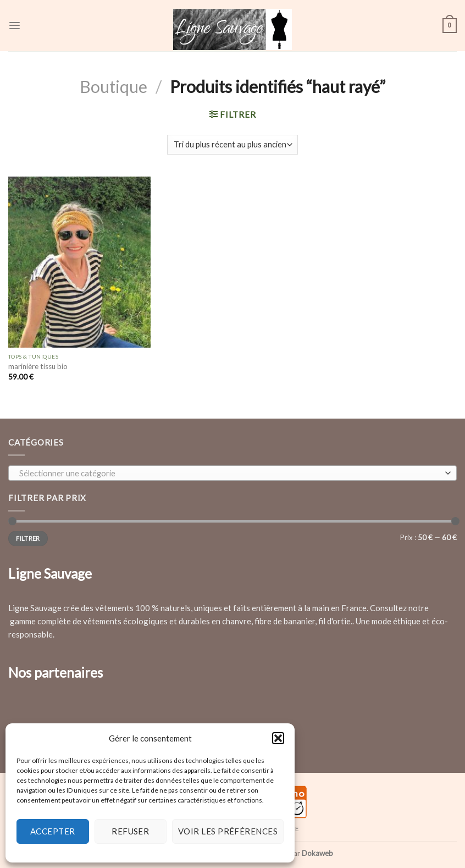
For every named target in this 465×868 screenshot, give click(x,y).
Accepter (53, 831)
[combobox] (232, 473)
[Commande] (232, 145)
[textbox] (230, 474)
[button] (278, 738)
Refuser (130, 831)
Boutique (114, 86)
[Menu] (15, 26)
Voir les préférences (228, 831)
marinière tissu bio (38, 366)
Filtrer (28, 538)
